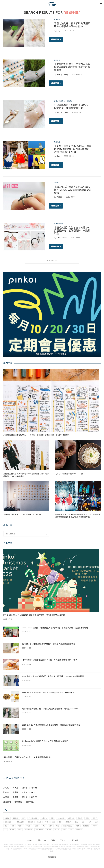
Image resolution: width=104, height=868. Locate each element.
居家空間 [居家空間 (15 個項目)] (51, 823)
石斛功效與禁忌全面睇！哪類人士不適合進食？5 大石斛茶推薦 (48, 693)
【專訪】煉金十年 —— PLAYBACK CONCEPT (23, 515)
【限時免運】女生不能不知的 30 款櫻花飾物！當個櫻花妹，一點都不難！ (72, 231)
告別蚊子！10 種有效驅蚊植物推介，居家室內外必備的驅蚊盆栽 (49, 644)
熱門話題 (58, 142)
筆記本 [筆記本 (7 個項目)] (41, 832)
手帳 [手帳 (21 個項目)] (69, 823)
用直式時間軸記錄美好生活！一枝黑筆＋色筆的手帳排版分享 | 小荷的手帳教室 (36, 435)
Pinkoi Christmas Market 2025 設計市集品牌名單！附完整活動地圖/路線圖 (34, 615)
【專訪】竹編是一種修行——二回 (69, 474)
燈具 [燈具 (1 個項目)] (88, 828)
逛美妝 (15, 797)
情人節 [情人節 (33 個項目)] (61, 823)
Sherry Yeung (62, 75)
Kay (58, 157)
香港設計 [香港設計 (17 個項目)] (42, 837)
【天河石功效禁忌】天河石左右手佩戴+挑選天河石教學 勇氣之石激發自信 (72, 68)
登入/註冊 (75, 848)
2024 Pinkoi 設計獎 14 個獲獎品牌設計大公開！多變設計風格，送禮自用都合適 (55, 628)
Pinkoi (59, 197)
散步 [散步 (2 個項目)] (14, 828)
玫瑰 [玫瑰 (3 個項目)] (96, 828)
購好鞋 (34, 788)
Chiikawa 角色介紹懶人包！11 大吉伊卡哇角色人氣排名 (45, 741)
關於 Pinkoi (42, 848)
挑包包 (6, 788)
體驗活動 (18, 802)
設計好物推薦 (60, 101)
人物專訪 (58, 183)
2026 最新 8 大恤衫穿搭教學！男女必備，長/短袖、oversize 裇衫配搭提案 (53, 676)
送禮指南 (7, 802)
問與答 (53, 848)
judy (58, 31)
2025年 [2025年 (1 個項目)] (7, 818)
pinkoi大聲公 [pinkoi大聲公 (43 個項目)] (37, 818)
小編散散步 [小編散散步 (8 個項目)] (26, 823)
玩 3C (34, 792)
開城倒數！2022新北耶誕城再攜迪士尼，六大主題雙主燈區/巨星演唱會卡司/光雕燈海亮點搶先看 (78, 516)
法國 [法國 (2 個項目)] (80, 828)
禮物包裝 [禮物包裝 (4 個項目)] (31, 832)
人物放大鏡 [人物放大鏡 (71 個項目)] (68, 818)
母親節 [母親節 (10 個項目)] (72, 828)
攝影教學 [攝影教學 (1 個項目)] (94, 823)
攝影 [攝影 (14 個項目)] (84, 823)
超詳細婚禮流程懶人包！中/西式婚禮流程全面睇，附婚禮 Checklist (50, 709)
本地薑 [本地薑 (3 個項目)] (63, 828)
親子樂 (25, 797)
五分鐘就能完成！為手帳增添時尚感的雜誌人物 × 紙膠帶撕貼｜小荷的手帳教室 (26, 475)
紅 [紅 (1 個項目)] (48, 832)
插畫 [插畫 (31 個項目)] (77, 823)
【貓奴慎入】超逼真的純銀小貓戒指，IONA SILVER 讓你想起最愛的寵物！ (73, 190)
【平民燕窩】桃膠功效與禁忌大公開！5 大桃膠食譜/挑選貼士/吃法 (50, 660)
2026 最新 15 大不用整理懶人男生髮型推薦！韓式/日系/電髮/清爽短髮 (51, 725)
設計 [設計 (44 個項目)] (65, 832)
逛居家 (6, 792)
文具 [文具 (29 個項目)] (22, 828)
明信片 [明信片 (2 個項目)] (54, 828)
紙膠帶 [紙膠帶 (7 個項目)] (56, 832)
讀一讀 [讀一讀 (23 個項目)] (7, 837)
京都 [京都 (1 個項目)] (59, 818)
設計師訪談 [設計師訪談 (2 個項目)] (74, 832)
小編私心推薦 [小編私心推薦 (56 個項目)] (38, 823)
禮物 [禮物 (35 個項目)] (22, 832)
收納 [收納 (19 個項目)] (7, 828)
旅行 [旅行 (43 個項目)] (37, 828)
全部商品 (30, 802)
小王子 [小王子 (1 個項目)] (15, 823)
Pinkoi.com (29, 848)
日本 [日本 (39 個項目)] (45, 828)
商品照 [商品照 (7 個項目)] (90, 818)
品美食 (6, 797)
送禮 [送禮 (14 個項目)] (25, 837)
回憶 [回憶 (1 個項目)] (7, 823)
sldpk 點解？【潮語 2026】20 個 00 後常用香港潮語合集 (27, 757)
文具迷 (25, 792)
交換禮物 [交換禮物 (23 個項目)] (49, 818)
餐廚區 (15, 792)
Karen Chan (62, 238)
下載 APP (63, 848)
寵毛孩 (34, 797)
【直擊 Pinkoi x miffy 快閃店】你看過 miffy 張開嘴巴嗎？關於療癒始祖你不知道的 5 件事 (73, 150)
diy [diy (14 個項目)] (26, 818)
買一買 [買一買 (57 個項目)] (16, 837)
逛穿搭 (25, 788)
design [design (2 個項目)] (17, 818)
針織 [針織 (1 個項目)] (33, 837)
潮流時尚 (58, 60)
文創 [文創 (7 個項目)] (30, 828)
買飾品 (15, 788)
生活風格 (58, 20)
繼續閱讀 (56, 40)
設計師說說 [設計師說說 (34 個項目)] (87, 832)
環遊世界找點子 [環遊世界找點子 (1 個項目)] (10, 832)
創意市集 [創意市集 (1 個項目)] (80, 818)
